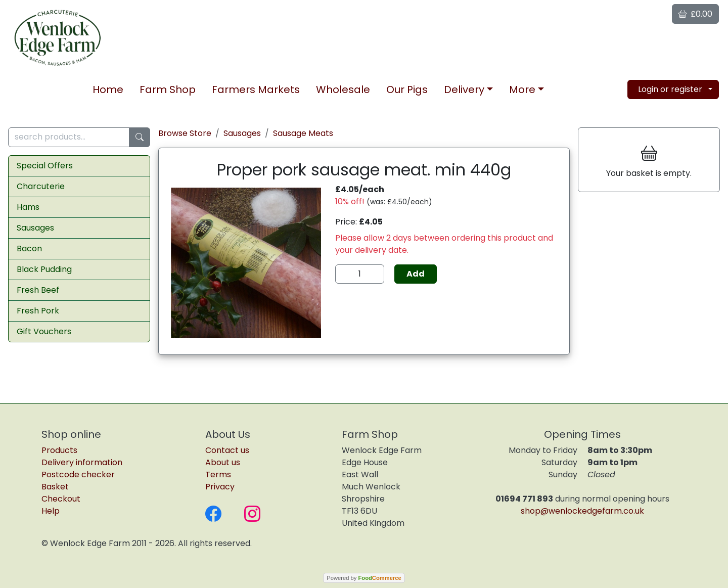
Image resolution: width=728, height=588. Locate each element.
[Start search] (140, 137)
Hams (28, 207)
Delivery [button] (464, 89)
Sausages (35, 228)
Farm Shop (168, 89)
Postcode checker (78, 474)
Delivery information (82, 462)
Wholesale (343, 89)
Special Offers (45, 166)
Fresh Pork (38, 311)
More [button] (522, 89)
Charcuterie (41, 186)
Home (108, 89)
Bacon (29, 248)
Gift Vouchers (44, 331)
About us (223, 462)
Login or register (670, 89)
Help (51, 511)
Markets (256, 89)
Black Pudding (44, 269)
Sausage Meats (303, 133)
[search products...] (69, 137)
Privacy (220, 487)
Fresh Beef (38, 290)
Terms (218, 474)
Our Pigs (407, 89)
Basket (55, 487)
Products (59, 450)
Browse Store (185, 133)
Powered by (364, 578)
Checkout (61, 499)
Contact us (227, 450)
